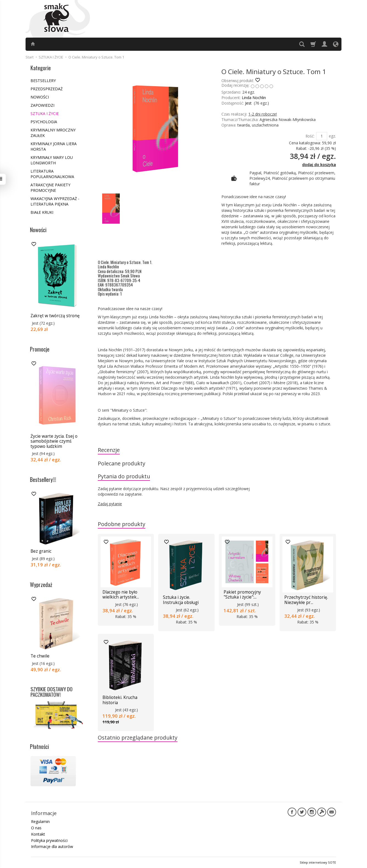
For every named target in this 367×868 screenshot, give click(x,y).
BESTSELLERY (43, 81)
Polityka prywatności (49, 840)
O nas (36, 828)
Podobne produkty (122, 524)
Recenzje (109, 450)
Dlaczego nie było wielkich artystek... (121, 595)
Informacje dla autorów (52, 846)
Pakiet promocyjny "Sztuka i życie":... (242, 595)
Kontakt (38, 834)
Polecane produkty (122, 463)
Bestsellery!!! (43, 479)
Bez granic (41, 551)
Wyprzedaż (41, 585)
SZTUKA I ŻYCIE (45, 113)
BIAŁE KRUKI (42, 212)
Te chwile (40, 656)
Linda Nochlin (254, 98)
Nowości (38, 230)
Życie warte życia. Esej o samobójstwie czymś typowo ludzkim (54, 441)
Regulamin (40, 821)
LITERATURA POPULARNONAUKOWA (52, 174)
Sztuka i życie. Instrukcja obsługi (181, 600)
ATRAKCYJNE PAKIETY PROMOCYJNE (50, 188)
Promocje (40, 349)
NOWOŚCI (40, 97)
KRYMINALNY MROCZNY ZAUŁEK (53, 133)
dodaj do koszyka (319, 165)
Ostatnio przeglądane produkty (138, 738)
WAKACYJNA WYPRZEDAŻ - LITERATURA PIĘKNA (55, 201)
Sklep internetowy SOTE (318, 862)
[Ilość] (322, 136)
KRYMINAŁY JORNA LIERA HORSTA (54, 146)
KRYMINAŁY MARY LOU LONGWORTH (52, 160)
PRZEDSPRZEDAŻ (47, 89)
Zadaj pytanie (110, 504)
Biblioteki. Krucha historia (120, 700)
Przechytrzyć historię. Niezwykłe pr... (306, 600)
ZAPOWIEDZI (42, 105)
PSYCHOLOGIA (44, 122)
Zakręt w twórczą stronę (55, 316)
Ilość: (310, 136)
